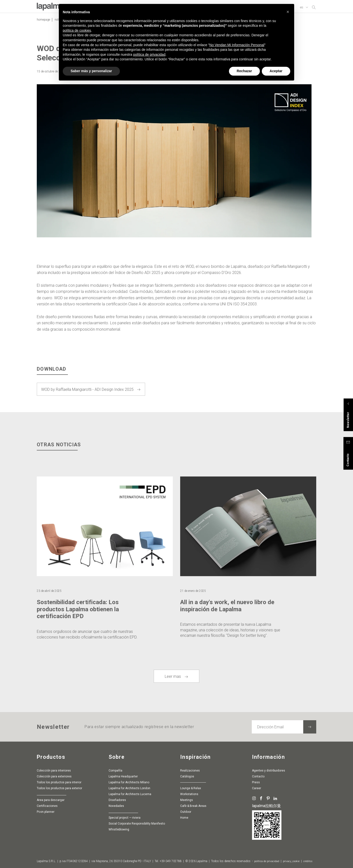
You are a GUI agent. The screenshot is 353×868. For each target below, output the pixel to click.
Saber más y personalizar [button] (91, 71)
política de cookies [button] (77, 30)
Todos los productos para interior (59, 783)
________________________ (51, 795)
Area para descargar (51, 801)
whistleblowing (119, 830)
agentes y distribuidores (269, 772)
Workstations (189, 795)
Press (256, 783)
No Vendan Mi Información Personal (237, 45)
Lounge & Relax (191, 789)
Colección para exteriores (54, 777)
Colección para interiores (54, 772)
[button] (288, 12)
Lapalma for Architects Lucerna (130, 795)
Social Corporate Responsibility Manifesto (137, 825)
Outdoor (186, 813)
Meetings (187, 801)
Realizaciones (190, 772)
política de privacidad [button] (149, 54)
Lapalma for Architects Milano (129, 783)
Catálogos (187, 777)
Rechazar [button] (244, 71)
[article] (105, 571)
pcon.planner (46, 813)
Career (257, 789)
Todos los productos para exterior (59, 789)
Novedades (116, 807)
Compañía (115, 772)
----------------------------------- (193, 783)
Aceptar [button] (276, 71)
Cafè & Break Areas (193, 807)
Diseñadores (117, 801)
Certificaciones (47, 807)
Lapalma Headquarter (123, 777)
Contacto (258, 777)
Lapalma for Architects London (129, 789)
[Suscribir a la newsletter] (310, 728)
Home (184, 819)
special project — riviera (125, 819)
